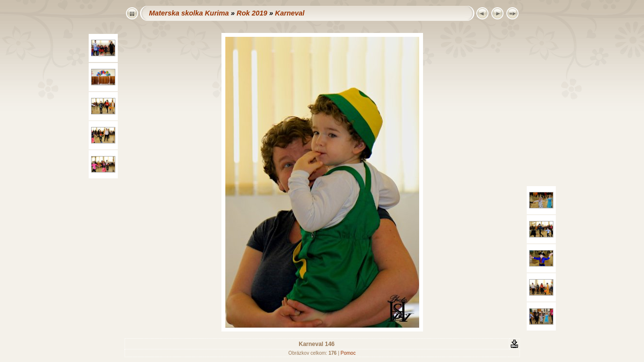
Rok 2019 (252, 13)
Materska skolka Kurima (189, 13)
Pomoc (348, 353)
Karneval (290, 13)
